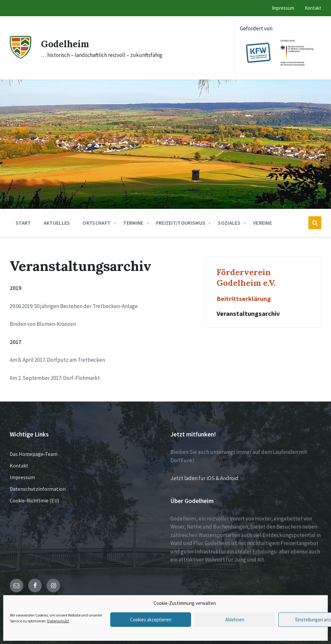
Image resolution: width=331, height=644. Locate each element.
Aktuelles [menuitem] (57, 223)
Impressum (22, 477)
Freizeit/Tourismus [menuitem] (181, 223)
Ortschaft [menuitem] (96, 223)
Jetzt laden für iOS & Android (204, 478)
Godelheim (66, 44)
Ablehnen (235, 620)
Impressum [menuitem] (283, 8)
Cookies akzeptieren (151, 620)
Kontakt (19, 466)
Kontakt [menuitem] (313, 8)
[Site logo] (21, 57)
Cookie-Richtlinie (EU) (34, 500)
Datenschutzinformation (38, 489)
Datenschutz (58, 621)
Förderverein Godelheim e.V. (246, 277)
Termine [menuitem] (133, 223)
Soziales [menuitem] (229, 223)
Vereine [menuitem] (262, 223)
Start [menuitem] (23, 223)
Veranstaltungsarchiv (248, 314)
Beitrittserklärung (244, 299)
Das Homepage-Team (34, 454)
